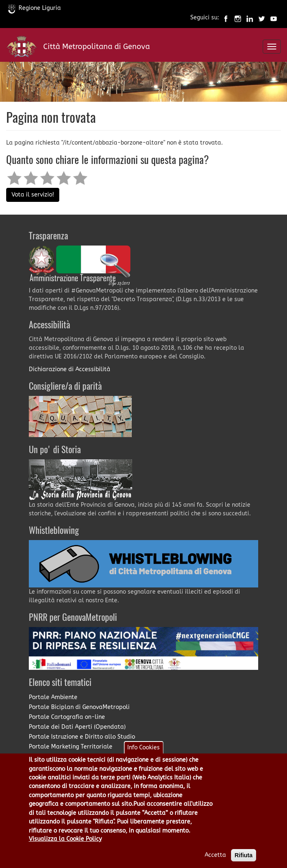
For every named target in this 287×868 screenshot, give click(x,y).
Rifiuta (244, 861)
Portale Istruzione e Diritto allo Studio (82, 737)
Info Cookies (143, 754)
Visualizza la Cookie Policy (65, 845)
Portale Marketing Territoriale (71, 747)
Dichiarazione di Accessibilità (70, 369)
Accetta (215, 861)
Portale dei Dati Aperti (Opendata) (77, 727)
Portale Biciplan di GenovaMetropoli (79, 707)
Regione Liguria (35, 8)
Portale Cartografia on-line (67, 717)
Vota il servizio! (33, 195)
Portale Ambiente (53, 697)
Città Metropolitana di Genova (97, 47)
